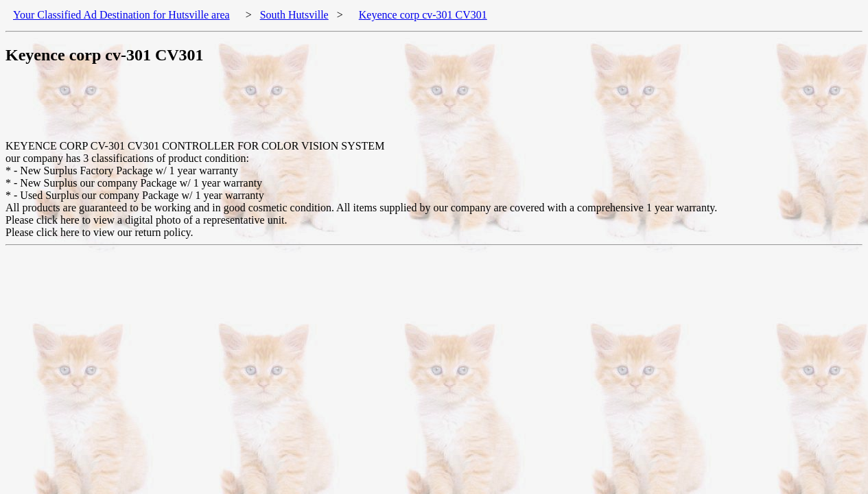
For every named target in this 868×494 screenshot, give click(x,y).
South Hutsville (294, 15)
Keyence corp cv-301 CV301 (423, 15)
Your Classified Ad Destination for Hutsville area (121, 15)
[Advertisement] (255, 109)
